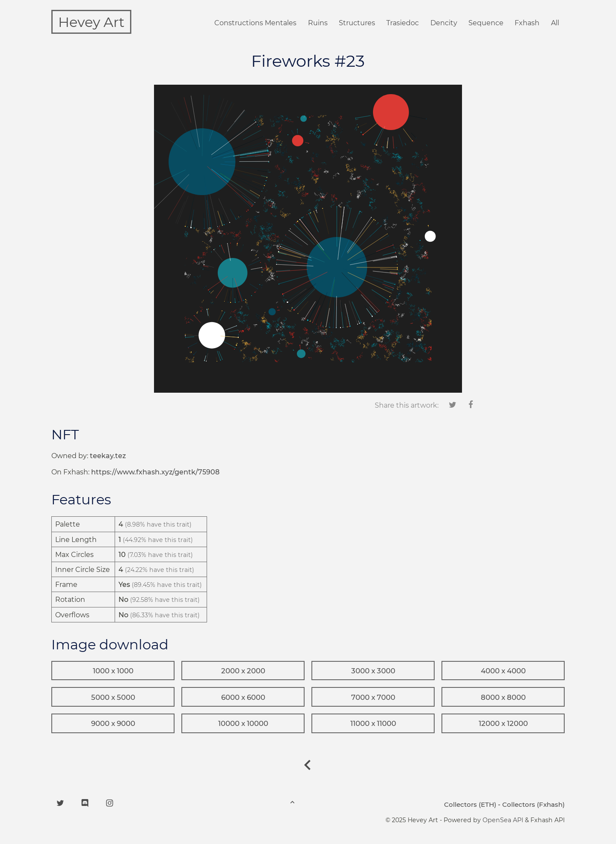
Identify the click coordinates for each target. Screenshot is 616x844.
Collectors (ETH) (470, 804)
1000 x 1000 (113, 671)
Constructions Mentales (255, 23)
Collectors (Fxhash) (533, 804)
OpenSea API (503, 820)
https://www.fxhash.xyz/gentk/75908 (155, 472)
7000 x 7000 (373, 697)
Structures (357, 23)
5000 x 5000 (113, 697)
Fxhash (527, 23)
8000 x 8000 (503, 697)
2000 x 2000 (243, 671)
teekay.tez (108, 456)
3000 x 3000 (373, 671)
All (555, 23)
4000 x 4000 (503, 671)
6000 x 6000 (243, 697)
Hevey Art (91, 22)
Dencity (444, 23)
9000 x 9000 (113, 723)
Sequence (486, 23)
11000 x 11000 (373, 723)
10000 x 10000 (243, 723)
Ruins (318, 23)
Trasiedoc (403, 23)
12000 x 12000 (503, 723)
